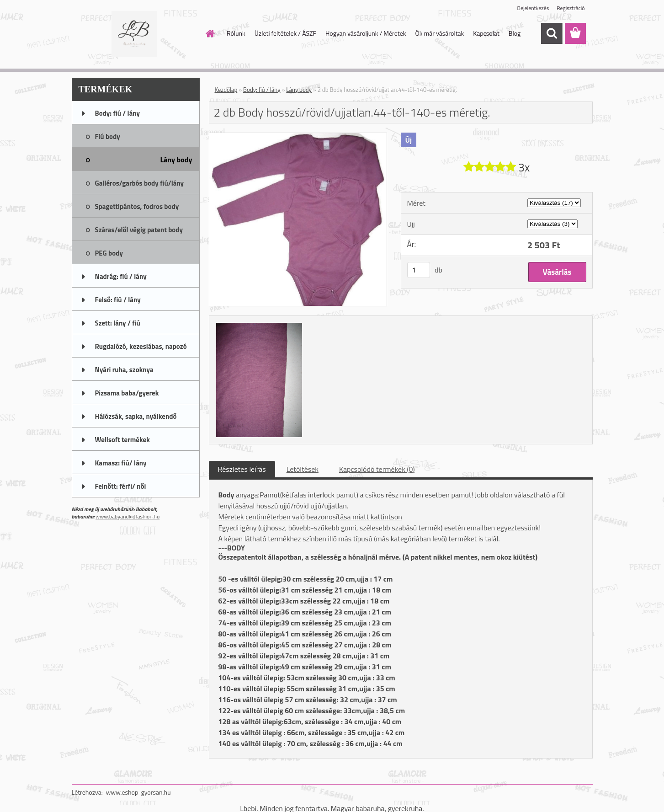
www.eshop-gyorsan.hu (138, 792)
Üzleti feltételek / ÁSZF (285, 33)
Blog (515, 33)
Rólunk (236, 33)
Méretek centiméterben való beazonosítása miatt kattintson (310, 517)
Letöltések (303, 469)
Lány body (299, 90)
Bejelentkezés (533, 8)
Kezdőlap (226, 90)
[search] (552, 33)
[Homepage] (209, 33)
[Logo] (135, 34)
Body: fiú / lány (262, 90)
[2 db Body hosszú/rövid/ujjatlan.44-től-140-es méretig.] (298, 137)
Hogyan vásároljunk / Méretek (366, 33)
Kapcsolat (486, 33)
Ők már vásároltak (439, 33)
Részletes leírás (242, 469)
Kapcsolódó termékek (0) (377, 469)
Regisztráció (571, 8)
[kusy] (419, 270)
